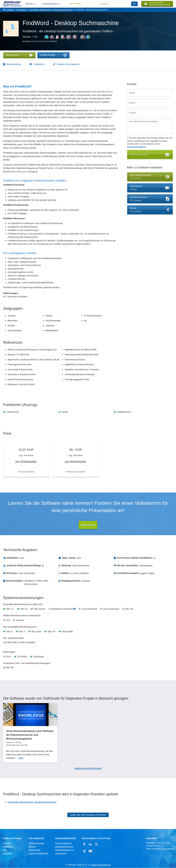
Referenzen (8, 847)
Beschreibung (14, 64)
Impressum (8, 853)
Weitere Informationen (68, 64)
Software (29, 4)
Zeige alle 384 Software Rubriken (88, 815)
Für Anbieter (75, 4)
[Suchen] (134, 4)
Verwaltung (22, 10)
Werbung (32, 847)
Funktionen (39, 64)
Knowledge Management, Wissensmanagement (51, 10)
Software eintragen (36, 843)
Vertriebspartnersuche (64, 847)
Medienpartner (35, 850)
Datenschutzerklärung (136, 147)
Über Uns (7, 843)
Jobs (5, 850)
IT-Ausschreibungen (63, 843)
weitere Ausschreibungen (88, 769)
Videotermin (88, 525)
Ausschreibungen (50, 4)
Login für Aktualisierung (38, 853)
